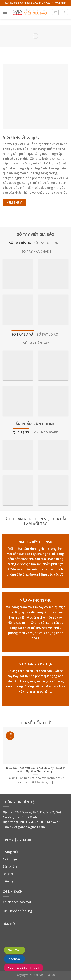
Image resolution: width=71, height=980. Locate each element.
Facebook (14, 959)
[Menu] (5, 12)
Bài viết (8, 874)
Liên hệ (8, 881)
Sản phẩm (10, 866)
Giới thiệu (10, 859)
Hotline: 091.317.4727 (23, 967)
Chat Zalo (14, 950)
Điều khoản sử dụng (17, 911)
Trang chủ (10, 852)
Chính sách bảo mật (17, 902)
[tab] (20, 243)
